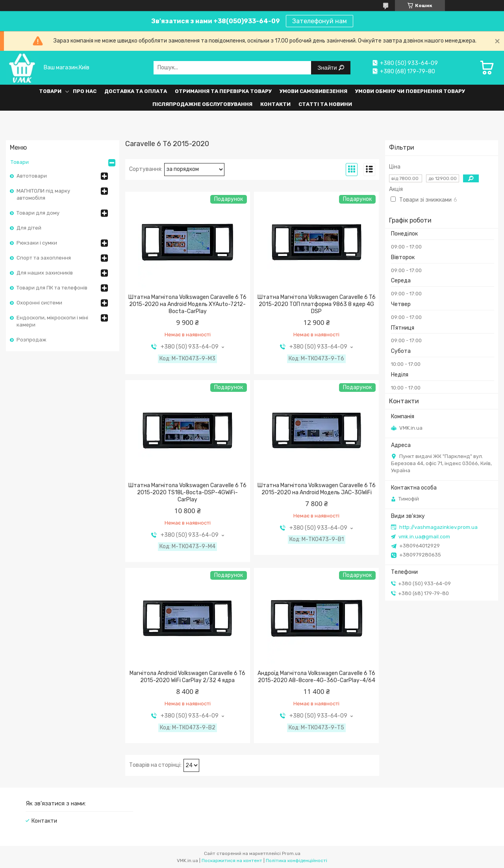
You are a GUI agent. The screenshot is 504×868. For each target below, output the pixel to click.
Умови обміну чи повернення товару (410, 91)
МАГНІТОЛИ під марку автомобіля (43, 194)
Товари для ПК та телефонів (52, 288)
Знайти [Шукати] (328, 68)
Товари (50, 91)
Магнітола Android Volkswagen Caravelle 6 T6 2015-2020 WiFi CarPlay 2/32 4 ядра (187, 677)
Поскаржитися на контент (232, 861)
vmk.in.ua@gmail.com (424, 537)
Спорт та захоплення (44, 258)
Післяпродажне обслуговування (202, 104)
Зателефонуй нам (320, 21)
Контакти (275, 104)
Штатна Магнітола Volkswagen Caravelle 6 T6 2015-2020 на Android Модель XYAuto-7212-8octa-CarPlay (187, 304)
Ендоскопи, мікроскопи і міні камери (52, 321)
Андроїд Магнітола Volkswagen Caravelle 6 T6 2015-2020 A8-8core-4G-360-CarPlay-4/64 (316, 677)
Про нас (85, 91)
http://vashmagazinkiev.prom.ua (438, 527)
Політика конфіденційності (296, 861)
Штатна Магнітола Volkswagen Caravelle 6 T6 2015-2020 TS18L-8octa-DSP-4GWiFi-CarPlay (187, 492)
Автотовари (32, 176)
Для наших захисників (45, 273)
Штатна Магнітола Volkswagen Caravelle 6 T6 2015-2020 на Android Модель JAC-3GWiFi (317, 489)
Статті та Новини (325, 104)
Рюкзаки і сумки (37, 243)
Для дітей (29, 228)
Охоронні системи (39, 303)
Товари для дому (38, 213)
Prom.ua (291, 853)
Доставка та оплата (136, 91)
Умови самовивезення (313, 91)
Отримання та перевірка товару (223, 91)
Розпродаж (31, 340)
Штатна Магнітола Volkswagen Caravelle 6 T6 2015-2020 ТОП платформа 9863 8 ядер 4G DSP (317, 304)
